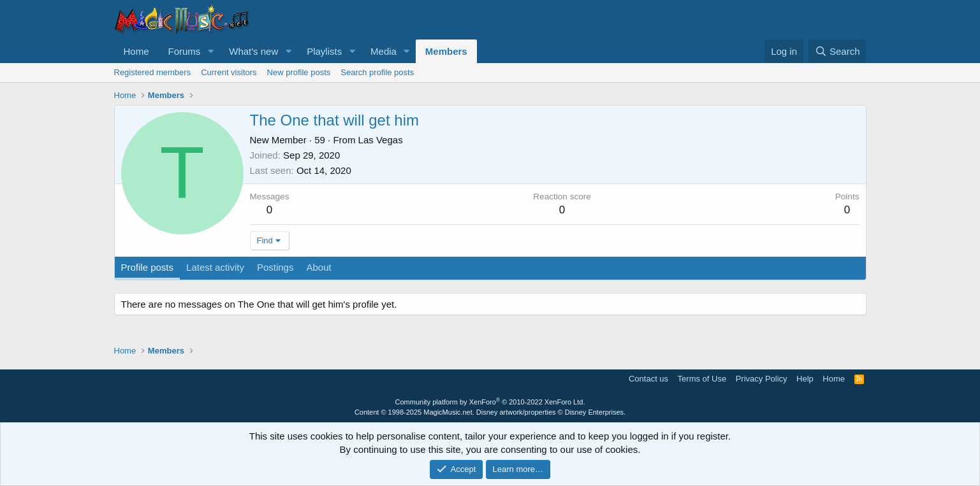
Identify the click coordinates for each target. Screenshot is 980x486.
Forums (185, 51)
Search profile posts (377, 72)
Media (384, 51)
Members (446, 51)
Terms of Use (702, 379)
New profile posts (299, 72)
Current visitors (229, 72)
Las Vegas (381, 140)
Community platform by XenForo (490, 402)
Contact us (648, 379)
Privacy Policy (762, 379)
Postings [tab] (275, 267)
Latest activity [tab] (215, 267)
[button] (210, 51)
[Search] (837, 51)
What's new (253, 51)
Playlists (324, 51)
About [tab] (318, 267)
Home (136, 51)
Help (805, 379)
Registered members (153, 72)
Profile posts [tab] (148, 267)
